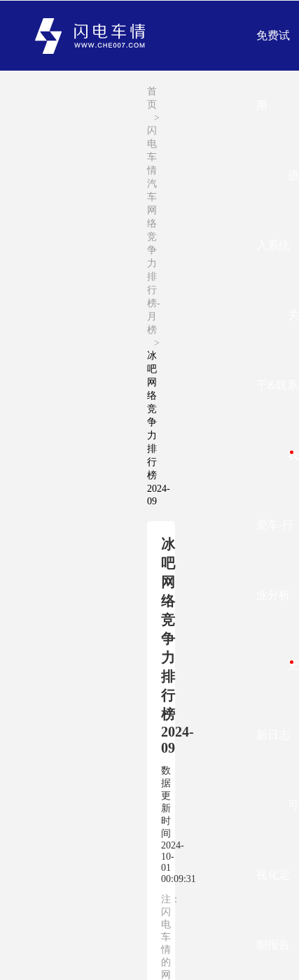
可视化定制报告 (278, 875)
